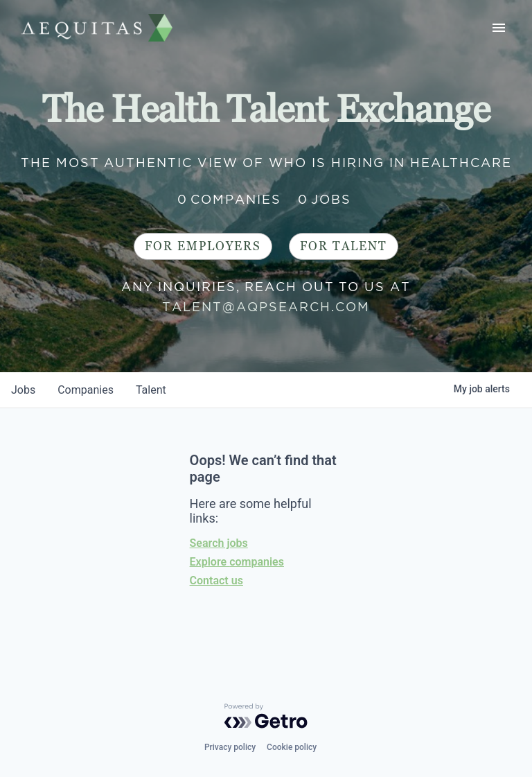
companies (86, 390)
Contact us (216, 580)
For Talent (344, 246)
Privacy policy (230, 747)
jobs (23, 390)
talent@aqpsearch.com (266, 307)
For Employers (203, 246)
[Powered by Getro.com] (266, 716)
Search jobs (219, 543)
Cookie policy (292, 747)
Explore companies (237, 562)
